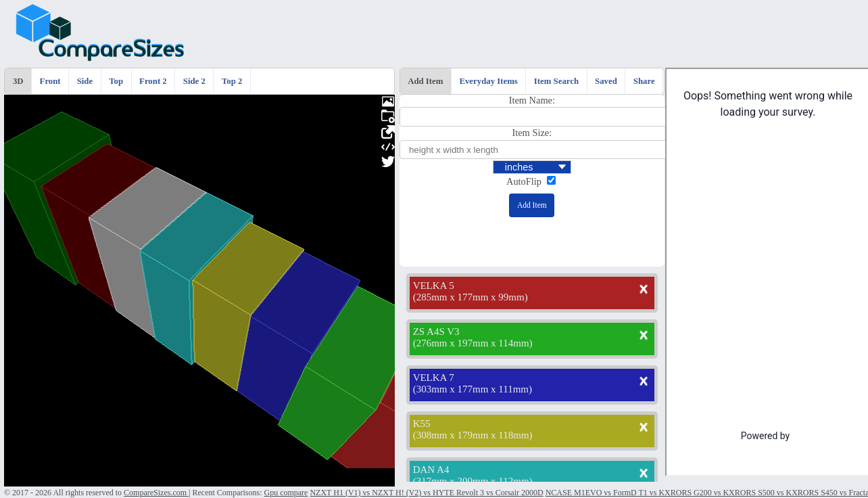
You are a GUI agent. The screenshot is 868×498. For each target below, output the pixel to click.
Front (50, 81)
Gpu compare (286, 493)
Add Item (425, 81)
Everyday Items (488, 81)
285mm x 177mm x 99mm (471, 297)
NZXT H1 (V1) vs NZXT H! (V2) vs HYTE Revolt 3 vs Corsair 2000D (426, 493)
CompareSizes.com (156, 493)
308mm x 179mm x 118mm (473, 435)
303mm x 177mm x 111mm (473, 389)
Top (116, 81)
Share (644, 81)
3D (18, 81)
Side (85, 81)
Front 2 (153, 81)
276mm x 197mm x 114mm (473, 343)
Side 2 (194, 81)
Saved (606, 81)
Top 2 (232, 81)
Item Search (556, 81)
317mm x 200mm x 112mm (473, 481)
